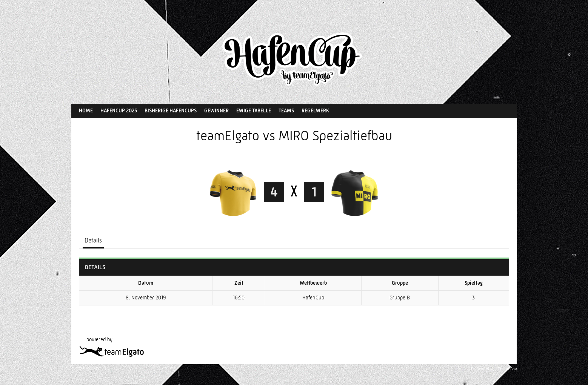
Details (93, 240)
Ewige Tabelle (254, 110)
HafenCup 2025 (119, 110)
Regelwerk (315, 110)
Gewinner (216, 110)
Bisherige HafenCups (171, 110)
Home (86, 110)
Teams (286, 110)
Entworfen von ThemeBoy (494, 369)
